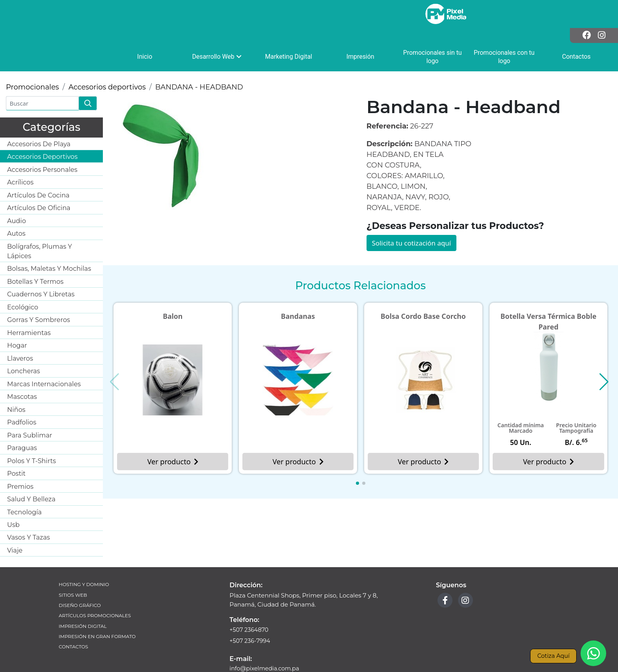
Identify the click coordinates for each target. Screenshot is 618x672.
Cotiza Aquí (552, 655)
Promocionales (33, 61)
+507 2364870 (250, 604)
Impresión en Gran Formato (100, 613)
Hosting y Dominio (85, 558)
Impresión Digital (84, 602)
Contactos (74, 625)
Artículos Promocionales (97, 591)
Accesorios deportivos (107, 61)
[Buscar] (42, 77)
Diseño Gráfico (81, 580)
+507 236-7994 (251, 615)
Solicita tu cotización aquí (414, 217)
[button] (357, 459)
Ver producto (173, 437)
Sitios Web (74, 569)
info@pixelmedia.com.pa (266, 643)
